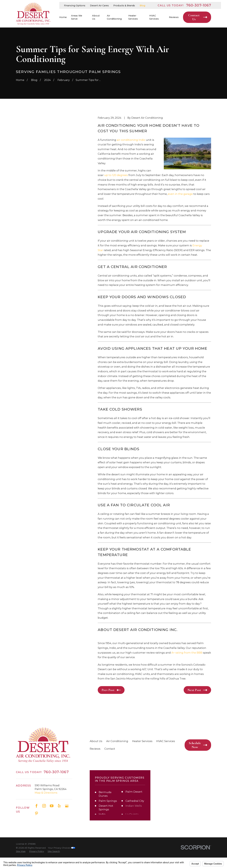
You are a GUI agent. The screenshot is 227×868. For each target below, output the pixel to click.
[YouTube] (52, 806)
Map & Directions (46, 793)
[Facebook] (36, 806)
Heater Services (142, 741)
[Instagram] (44, 806)
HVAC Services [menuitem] (154, 17)
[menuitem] (21, 851)
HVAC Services (166, 741)
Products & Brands (124, 6)
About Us (96, 741)
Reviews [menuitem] (174, 17)
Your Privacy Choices (62, 848)
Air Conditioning (117, 741)
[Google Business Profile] (67, 806)
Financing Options (75, 6)
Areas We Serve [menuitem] (77, 17)
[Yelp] (59, 806)
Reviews (95, 749)
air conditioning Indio (131, 140)
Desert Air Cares (99, 6)
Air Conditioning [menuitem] (114, 17)
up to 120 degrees (116, 175)
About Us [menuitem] (96, 17)
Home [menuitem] (63, 17)
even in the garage (180, 194)
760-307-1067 (199, 5)
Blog (142, 6)
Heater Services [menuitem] (133, 17)
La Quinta (132, 814)
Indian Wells (134, 806)
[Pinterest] (36, 813)
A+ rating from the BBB (187, 653)
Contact (110, 749)
